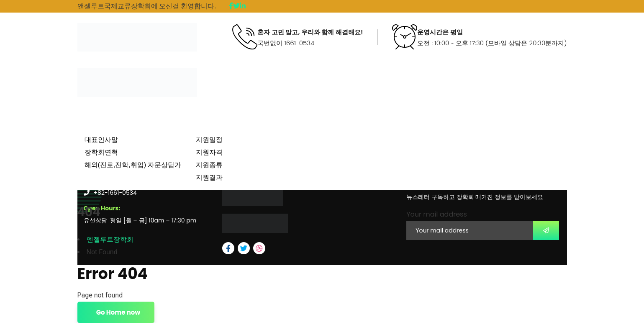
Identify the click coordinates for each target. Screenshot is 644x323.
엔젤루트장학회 (110, 239)
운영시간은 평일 (440, 32)
